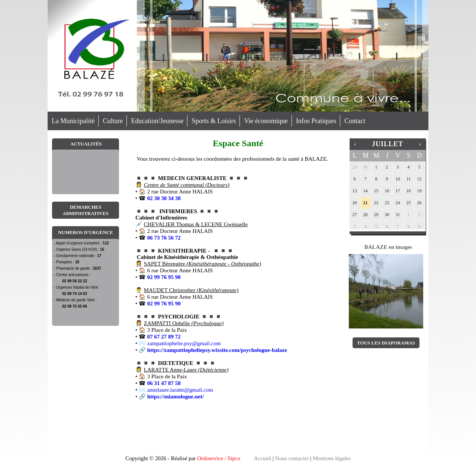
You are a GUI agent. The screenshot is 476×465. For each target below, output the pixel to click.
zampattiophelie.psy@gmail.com (184, 343)
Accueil (263, 458)
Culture (113, 121)
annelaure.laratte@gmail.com (180, 390)
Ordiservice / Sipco (219, 458)
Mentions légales (332, 458)
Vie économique (266, 121)
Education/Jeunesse (157, 121)
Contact (355, 121)
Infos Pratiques (316, 121)
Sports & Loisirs (214, 121)
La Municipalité (73, 121)
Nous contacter (292, 458)
